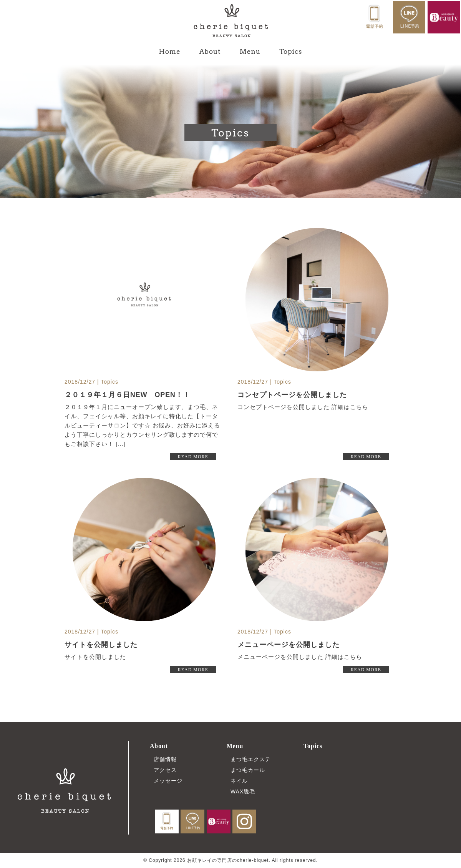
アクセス (165, 770)
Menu (250, 52)
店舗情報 (165, 759)
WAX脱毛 (243, 792)
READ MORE (193, 457)
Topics (291, 52)
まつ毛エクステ (251, 759)
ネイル (239, 781)
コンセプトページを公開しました (292, 395)
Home (170, 52)
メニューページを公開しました (289, 645)
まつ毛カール (248, 770)
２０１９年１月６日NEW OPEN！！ (128, 395)
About (210, 52)
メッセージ (168, 781)
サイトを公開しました (101, 645)
